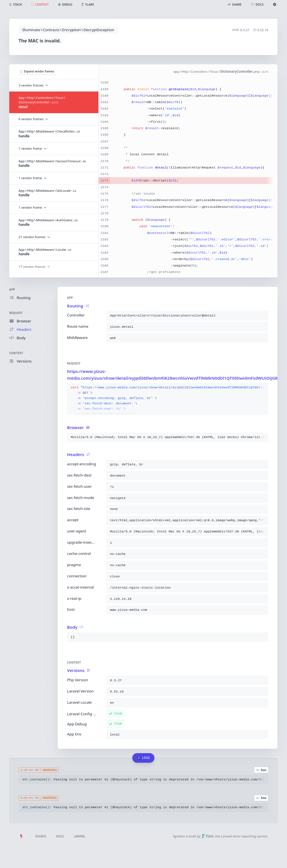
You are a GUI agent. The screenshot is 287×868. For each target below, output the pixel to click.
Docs (60, 836)
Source (41, 836)
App (12, 290)
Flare (208, 836)
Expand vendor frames (37, 72)
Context (16, 353)
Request (16, 313)
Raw (261, 770)
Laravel (80, 836)
